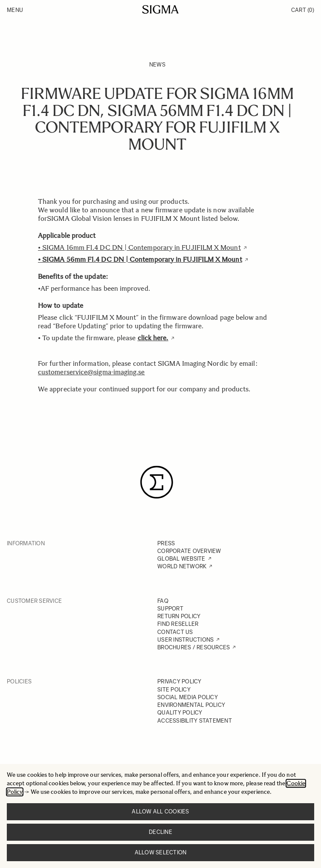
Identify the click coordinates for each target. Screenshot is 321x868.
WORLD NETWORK (182, 566)
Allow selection (161, 852)
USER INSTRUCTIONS (185, 640)
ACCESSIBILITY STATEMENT (195, 721)
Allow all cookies (160, 812)
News (157, 65)
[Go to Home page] (160, 9)
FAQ (163, 601)
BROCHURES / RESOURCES (194, 647)
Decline (160, 832)
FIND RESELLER (178, 624)
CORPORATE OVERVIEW (189, 551)
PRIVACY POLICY (179, 681)
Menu (15, 10)
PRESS (166, 543)
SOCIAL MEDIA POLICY (188, 697)
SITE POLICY (174, 690)
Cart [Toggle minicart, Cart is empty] (303, 10)
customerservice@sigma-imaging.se (91, 372)
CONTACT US (175, 632)
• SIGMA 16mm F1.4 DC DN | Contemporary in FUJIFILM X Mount (139, 247)
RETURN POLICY (179, 616)
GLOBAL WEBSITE (181, 559)
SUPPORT (170, 609)
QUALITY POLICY (180, 713)
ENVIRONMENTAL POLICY (191, 705)
